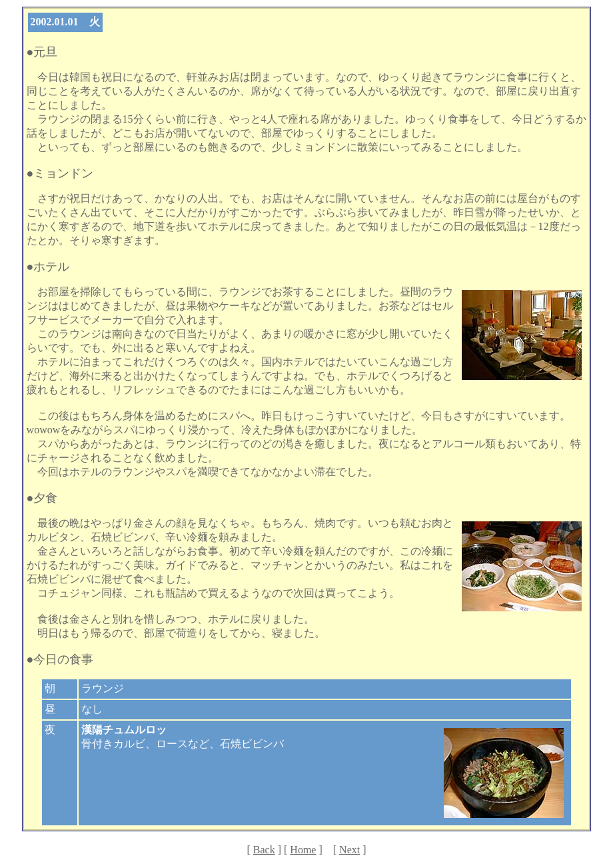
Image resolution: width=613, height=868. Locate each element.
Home (303, 850)
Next (349, 850)
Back (264, 850)
